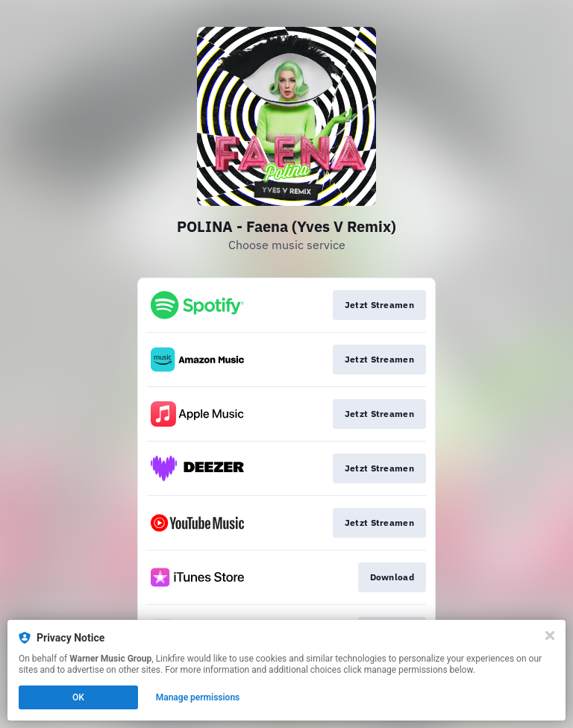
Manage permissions (198, 697)
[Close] (550, 636)
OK (78, 697)
